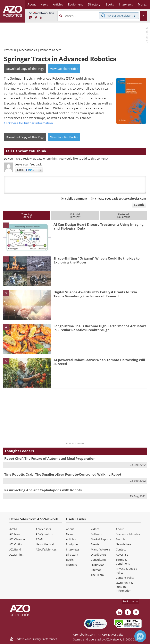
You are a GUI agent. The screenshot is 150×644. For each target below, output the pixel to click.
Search (120, 539)
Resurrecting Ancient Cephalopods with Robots (43, 490)
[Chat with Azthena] (140, 636)
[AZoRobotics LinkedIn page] (31, 18)
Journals (71, 565)
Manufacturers (101, 549)
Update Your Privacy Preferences (33, 639)
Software (97, 534)
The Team (97, 575)
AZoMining (16, 555)
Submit (139, 205)
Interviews (73, 549)
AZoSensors (43, 529)
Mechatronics (28, 50)
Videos (95, 529)
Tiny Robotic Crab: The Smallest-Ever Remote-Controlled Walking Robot (63, 474)
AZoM (13, 529)
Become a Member (128, 534)
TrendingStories (27, 216)
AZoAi (39, 539)
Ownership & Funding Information (124, 587)
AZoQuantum (44, 534)
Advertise (122, 555)
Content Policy (125, 578)
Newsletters (124, 544)
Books (70, 560)
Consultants (99, 560)
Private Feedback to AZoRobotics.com (120, 198)
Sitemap (96, 570)
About (70, 529)
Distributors (99, 555)
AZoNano (15, 534)
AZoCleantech (18, 539)
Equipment (73, 544)
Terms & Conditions (123, 562)
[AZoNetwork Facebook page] (36, 18)
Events (95, 544)
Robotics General (51, 50)
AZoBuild (15, 549)
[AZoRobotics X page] (41, 18)
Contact (121, 549)
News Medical (45, 544)
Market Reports (101, 539)
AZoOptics (16, 544)
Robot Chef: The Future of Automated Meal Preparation (50, 458)
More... (143, 4)
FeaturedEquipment (123, 216)
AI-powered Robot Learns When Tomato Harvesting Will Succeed (99, 362)
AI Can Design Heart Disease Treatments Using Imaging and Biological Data (99, 226)
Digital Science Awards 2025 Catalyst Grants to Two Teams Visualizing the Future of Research (95, 294)
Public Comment (76, 198)
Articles (71, 539)
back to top (131, 601)
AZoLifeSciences (46, 549)
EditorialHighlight (75, 216)
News (70, 534)
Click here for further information (28, 123)
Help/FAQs (98, 565)
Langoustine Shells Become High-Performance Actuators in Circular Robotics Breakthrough (100, 328)
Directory (72, 555)
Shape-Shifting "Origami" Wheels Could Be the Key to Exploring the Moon (97, 260)
